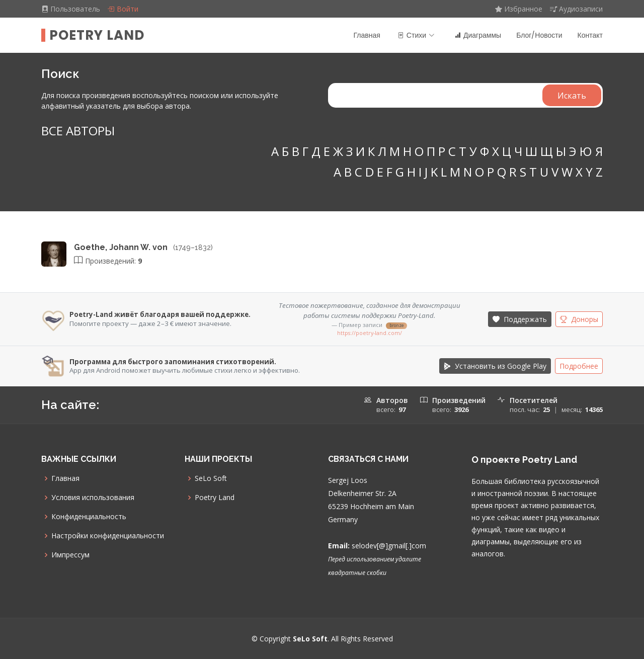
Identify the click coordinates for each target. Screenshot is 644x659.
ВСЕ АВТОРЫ (78, 131)
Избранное (519, 9)
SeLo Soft (211, 478)
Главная (367, 35)
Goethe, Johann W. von (122, 247)
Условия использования (93, 498)
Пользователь (72, 9)
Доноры (579, 319)
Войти (123, 9)
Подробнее (579, 366)
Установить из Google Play (495, 366)
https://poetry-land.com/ (370, 333)
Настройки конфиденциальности (108, 536)
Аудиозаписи (576, 9)
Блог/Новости (539, 35)
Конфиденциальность (89, 517)
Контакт (590, 35)
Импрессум (70, 555)
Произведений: (108, 261)
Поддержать (520, 319)
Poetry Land (97, 35)
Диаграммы (478, 35)
